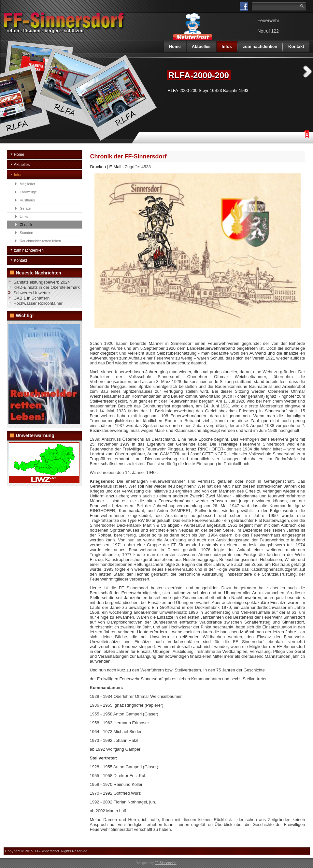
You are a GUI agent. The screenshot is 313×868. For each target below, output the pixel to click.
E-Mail (116, 167)
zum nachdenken (260, 46)
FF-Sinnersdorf (166, 863)
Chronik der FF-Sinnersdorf (128, 156)
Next (307, 72)
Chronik (26, 225)
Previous (154, 72)
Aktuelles (201, 46)
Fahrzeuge (28, 192)
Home (175, 46)
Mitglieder (28, 184)
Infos (227, 46)
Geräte (25, 208)
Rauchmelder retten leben (41, 241)
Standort (27, 233)
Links (24, 216)
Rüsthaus (27, 200)
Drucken (99, 167)
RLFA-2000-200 (199, 75)
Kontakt (296, 46)
